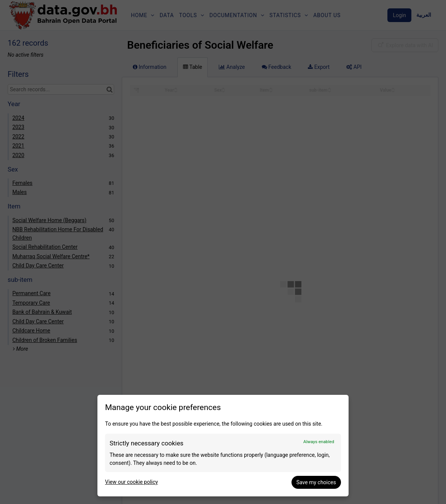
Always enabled (319, 442)
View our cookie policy (131, 482)
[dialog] (223, 446)
